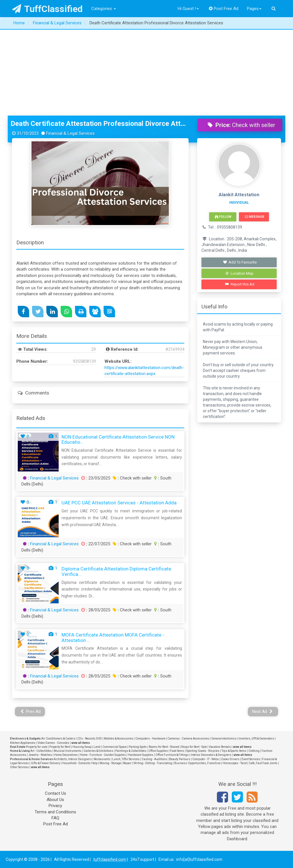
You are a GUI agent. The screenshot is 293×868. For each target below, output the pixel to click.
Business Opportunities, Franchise (197, 763)
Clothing (254, 751)
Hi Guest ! (188, 9)
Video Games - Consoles (53, 743)
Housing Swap (82, 747)
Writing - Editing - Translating (153, 763)
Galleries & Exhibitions (98, 751)
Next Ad (262, 712)
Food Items (177, 751)
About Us (55, 800)
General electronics (224, 739)
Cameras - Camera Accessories (188, 739)
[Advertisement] (146, 73)
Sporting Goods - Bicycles (203, 751)
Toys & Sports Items (234, 751)
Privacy (55, 806)
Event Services (251, 759)
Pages (254, 9)
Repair (127, 763)
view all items (81, 743)
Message (255, 217)
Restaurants (102, 759)
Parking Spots (138, 747)
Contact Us (56, 793)
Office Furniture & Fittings (172, 755)
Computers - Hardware (150, 739)
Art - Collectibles (41, 751)
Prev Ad (31, 712)
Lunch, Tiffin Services (126, 759)
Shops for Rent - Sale (194, 747)
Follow (223, 217)
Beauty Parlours (180, 759)
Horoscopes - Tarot (235, 763)
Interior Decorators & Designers (211, 755)
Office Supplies (158, 751)
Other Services (19, 767)
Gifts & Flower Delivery (45, 763)
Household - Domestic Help (80, 763)
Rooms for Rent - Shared (164, 747)
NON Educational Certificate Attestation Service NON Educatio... (118, 440)
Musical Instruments (68, 751)
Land (97, 747)
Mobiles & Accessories (119, 739)
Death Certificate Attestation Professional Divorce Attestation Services (100, 124)
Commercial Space (115, 747)
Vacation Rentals (220, 747)
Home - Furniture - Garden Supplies (103, 755)
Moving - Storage (110, 763)
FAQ (55, 818)
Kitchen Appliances (23, 743)
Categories (104, 9)
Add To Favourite (240, 262)
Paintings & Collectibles (131, 751)
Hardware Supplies (141, 755)
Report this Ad (240, 284)
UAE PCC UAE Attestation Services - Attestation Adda (119, 503)
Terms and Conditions (55, 812)
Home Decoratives (66, 755)
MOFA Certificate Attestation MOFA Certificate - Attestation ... (113, 638)
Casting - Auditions (154, 759)
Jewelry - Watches (40, 755)
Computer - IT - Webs (206, 759)
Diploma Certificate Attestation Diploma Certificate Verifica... (116, 571)
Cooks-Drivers (230, 759)
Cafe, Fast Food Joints (263, 763)
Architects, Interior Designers (73, 759)
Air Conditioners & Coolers (58, 739)
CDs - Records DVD (90, 739)
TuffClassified (47, 9)
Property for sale (37, 747)
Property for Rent (60, 747)
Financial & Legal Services (54, 478)
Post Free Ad (224, 9)
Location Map (239, 273)
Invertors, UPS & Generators (256, 739)
